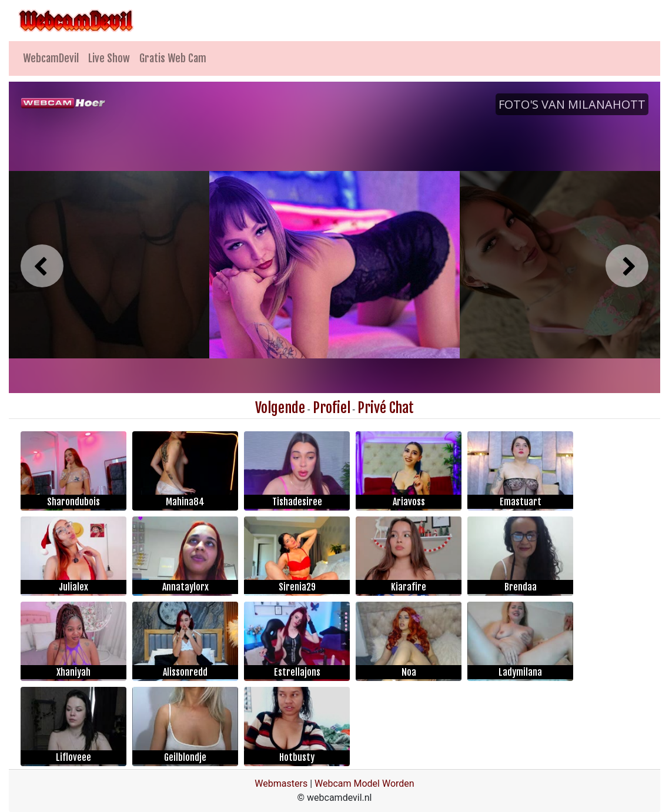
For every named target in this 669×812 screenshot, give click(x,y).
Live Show (109, 58)
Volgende (280, 408)
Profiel (332, 408)
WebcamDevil (51, 58)
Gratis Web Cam (173, 58)
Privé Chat (386, 408)
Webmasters (281, 784)
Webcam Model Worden (364, 784)
